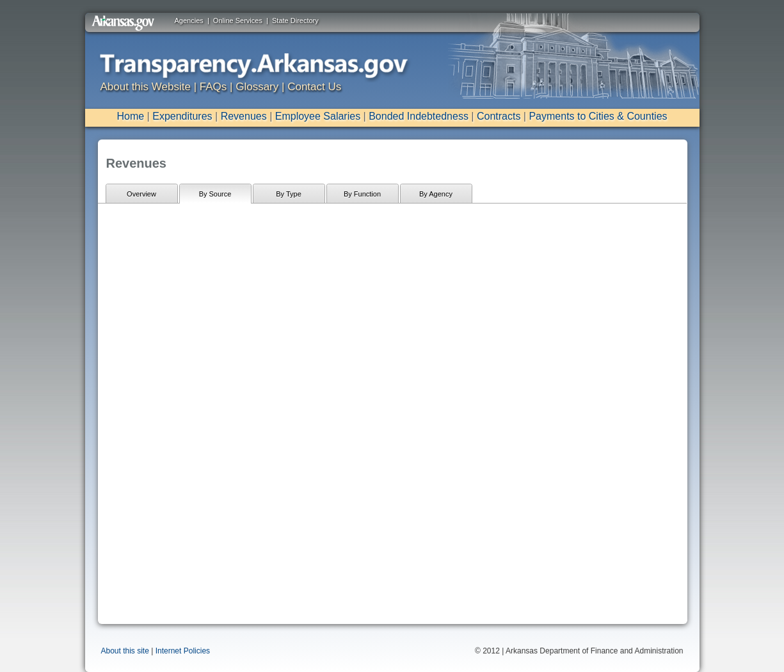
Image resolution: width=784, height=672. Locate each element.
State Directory (295, 20)
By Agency (436, 194)
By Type (289, 194)
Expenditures (182, 116)
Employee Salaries (318, 116)
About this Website (146, 87)
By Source (215, 194)
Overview (141, 194)
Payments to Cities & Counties (598, 116)
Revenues (244, 116)
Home (130, 116)
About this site (125, 651)
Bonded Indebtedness (419, 116)
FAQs (213, 87)
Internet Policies (183, 651)
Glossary (257, 87)
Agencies (189, 20)
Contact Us (314, 87)
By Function (362, 194)
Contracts (499, 116)
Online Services (238, 20)
